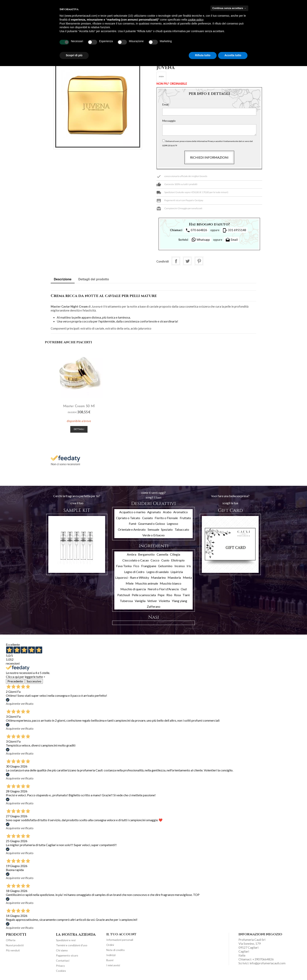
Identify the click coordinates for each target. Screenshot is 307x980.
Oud (184, 588)
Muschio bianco (171, 582)
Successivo (34, 680)
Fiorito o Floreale (166, 517)
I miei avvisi (113, 964)
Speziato (167, 528)
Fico (136, 565)
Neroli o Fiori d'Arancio (163, 588)
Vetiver (152, 600)
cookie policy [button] (195, 20)
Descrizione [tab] (63, 279)
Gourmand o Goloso (152, 523)
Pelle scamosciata (144, 594)
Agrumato (154, 511)
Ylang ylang (179, 600)
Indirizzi (111, 954)
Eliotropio (178, 559)
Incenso (180, 565)
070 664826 (196, 230)
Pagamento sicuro (67, 955)
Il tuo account (121, 933)
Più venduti (13, 950)
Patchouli (124, 594)
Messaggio (169, 121)
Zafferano (154, 606)
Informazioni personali (120, 939)
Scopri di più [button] (74, 55)
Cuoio (165, 559)
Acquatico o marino (132, 511)
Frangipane (149, 565)
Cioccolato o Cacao (136, 559)
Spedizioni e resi (66, 939)
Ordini (110, 944)
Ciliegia (175, 553)
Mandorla (174, 577)
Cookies (61, 970)
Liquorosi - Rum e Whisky (132, 577)
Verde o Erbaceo (153, 534)
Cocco (155, 559)
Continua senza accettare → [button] (229, 8)
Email (165, 104)
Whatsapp (201, 240)
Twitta (187, 261)
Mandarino (158, 577)
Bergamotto (146, 553)
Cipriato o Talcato (128, 517)
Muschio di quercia (133, 588)
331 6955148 (234, 230)
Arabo (167, 511)
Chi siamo (62, 950)
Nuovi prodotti (15, 944)
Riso (169, 594)
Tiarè (186, 594)
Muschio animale (147, 582)
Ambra (132, 553)
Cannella (162, 553)
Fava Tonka (124, 565)
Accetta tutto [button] (233, 55)
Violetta (164, 600)
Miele (130, 582)
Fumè (133, 523)
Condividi (176, 261)
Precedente (15, 680)
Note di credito (116, 949)
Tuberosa (126, 600)
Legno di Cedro (134, 571)
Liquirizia (177, 571)
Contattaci (63, 960)
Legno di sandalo (158, 571)
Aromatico (181, 511)
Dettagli (72, 429)
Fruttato (185, 517)
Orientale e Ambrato (132, 528)
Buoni (110, 959)
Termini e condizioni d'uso (72, 944)
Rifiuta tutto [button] (203, 55)
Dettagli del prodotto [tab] (94, 279)
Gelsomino (165, 565)
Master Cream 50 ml (72, 406)
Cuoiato (148, 517)
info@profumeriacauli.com (268, 962)
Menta (187, 577)
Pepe (161, 594)
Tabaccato (182, 528)
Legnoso (172, 523)
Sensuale (153, 528)
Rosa (177, 594)
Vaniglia (140, 600)
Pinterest (199, 261)
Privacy (60, 965)
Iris (189, 565)
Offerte (11, 939)
